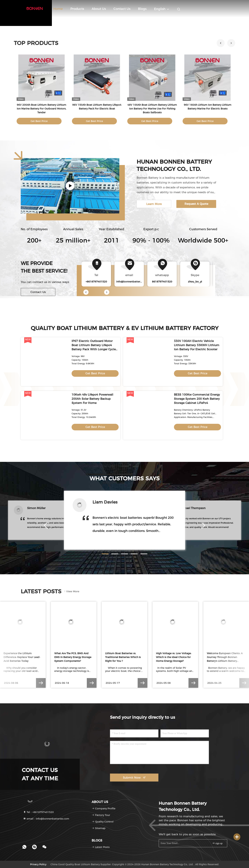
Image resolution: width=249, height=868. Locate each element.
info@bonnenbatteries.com (133, 282)
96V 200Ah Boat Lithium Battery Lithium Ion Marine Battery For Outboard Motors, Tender (41, 109)
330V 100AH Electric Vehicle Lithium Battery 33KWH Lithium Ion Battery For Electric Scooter (197, 345)
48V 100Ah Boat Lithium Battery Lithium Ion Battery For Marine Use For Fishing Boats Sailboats (152, 109)
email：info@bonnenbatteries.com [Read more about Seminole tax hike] (46, 819)
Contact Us (122, 9)
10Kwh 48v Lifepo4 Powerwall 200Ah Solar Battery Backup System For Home (92, 399)
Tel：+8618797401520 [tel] (38, 812)
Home (58, 9)
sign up (217, 843)
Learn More (154, 204)
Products (77, 9)
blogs (142, 9)
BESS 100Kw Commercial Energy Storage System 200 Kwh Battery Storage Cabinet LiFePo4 (197, 399)
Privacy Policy (38, 864)
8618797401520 (162, 282)
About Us (99, 9)
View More (71, 591)
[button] (231, 43)
